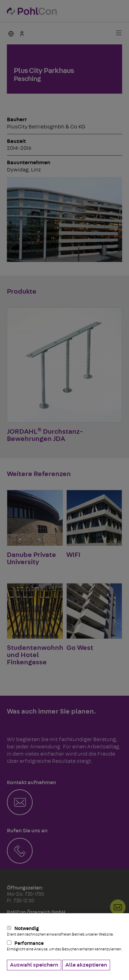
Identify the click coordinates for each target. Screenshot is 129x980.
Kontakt (118, 907)
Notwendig (64, 931)
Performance (64, 946)
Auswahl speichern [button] (34, 965)
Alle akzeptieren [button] (86, 965)
